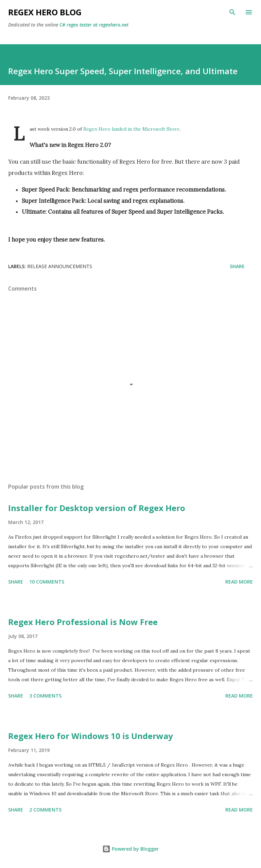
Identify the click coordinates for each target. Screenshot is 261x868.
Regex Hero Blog (45, 12)
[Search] (232, 12)
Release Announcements (60, 266)
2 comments (45, 810)
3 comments (45, 696)
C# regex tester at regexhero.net (94, 25)
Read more (239, 582)
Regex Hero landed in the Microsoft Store (131, 129)
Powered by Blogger (130, 849)
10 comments (47, 582)
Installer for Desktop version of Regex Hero (97, 508)
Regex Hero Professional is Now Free (83, 622)
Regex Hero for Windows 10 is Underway (91, 736)
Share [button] (237, 266)
